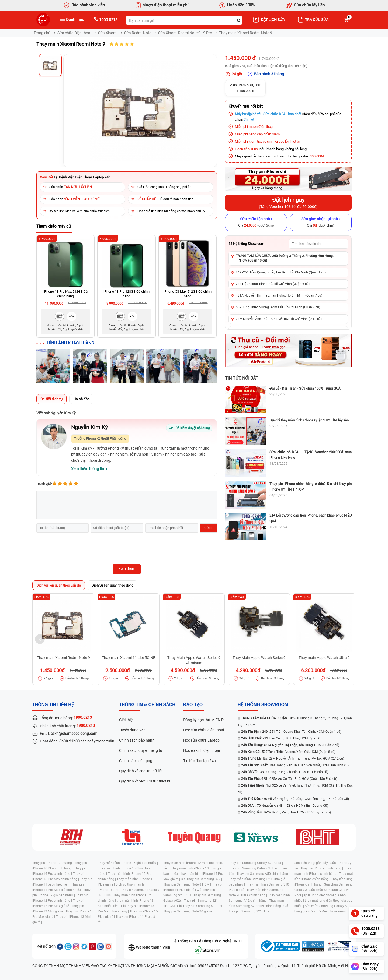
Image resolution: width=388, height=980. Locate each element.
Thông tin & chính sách (147, 705)
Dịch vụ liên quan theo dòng (112, 585)
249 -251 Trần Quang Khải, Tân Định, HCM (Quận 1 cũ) (291, 732)
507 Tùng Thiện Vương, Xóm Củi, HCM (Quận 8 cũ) (288, 752)
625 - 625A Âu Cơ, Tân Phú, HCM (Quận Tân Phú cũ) (289, 779)
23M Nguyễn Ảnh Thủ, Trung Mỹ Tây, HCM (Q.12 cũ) (293, 759)
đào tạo (193, 705)
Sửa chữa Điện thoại (74, 33)
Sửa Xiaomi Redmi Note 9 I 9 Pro (185, 33)
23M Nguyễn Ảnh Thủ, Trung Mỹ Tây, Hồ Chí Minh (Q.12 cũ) (279, 319)
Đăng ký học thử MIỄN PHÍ (205, 720)
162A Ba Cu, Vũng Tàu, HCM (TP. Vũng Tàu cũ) (286, 812)
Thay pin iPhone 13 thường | (53, 863)
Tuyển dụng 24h (132, 730)
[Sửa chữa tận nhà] (256, 223)
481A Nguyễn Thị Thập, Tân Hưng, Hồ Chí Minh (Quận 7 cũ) (279, 295)
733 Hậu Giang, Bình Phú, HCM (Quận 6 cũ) (283, 738)
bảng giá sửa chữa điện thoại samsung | (324, 911)
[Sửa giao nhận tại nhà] (321, 223)
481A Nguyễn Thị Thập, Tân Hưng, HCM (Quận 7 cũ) (290, 745)
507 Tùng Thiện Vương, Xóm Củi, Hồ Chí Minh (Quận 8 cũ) (278, 307)
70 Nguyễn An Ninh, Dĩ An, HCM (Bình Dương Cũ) (285, 806)
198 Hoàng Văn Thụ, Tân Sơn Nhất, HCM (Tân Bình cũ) (295, 765)
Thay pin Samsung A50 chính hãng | (263, 874)
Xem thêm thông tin (88, 469)
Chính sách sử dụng (136, 761)
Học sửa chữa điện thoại (204, 730)
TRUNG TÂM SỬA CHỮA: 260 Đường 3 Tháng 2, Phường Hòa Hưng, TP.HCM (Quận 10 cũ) (285, 258)
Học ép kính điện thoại (202, 750)
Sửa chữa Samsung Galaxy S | (327, 906)
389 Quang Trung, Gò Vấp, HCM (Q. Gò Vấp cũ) (285, 772)
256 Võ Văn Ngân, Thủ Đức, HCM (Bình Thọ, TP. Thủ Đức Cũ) (295, 799)
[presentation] (77, 547)
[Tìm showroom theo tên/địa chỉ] (318, 244)
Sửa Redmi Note (138, 33)
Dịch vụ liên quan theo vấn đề (59, 585)
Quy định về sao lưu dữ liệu (141, 771)
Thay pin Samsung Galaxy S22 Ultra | (256, 863)
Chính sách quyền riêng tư (141, 750)
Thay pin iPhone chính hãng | (322, 868)
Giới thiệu (127, 720)
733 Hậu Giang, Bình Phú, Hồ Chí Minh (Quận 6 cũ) (273, 284)
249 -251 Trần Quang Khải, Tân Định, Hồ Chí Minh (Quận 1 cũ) (281, 272)
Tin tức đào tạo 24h (200, 761)
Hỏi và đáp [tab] (81, 399)
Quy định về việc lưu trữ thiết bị (145, 781)
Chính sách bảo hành (137, 740)
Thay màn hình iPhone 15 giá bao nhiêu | (128, 863)
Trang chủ (42, 33)
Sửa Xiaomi (108, 33)
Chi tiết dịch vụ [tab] (51, 399)
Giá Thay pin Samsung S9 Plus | (200, 906)
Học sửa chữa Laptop (201, 740)
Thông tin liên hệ (53, 705)
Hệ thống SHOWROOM (263, 705)
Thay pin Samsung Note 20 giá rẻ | (188, 911)
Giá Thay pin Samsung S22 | (201, 879)
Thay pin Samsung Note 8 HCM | (188, 884)
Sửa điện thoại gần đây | (312, 863)
